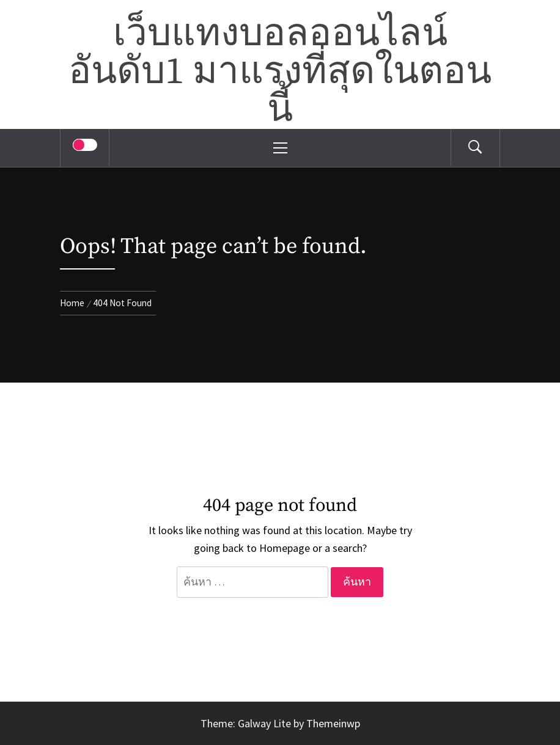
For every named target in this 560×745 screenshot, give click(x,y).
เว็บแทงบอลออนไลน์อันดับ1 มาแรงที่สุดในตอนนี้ (280, 72)
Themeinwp (333, 723)
